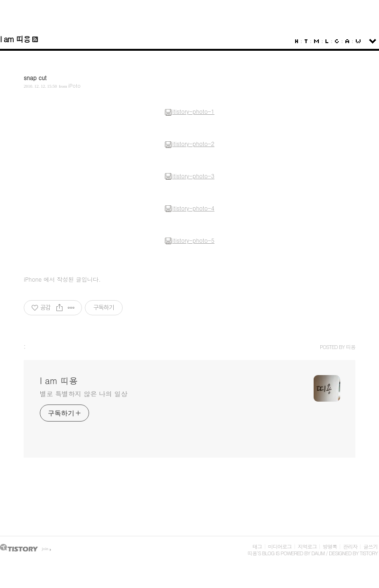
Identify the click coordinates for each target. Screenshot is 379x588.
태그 (257, 547)
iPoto (74, 86)
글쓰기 (370, 547)
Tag (306, 41)
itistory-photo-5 (189, 240)
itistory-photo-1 (189, 111)
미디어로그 (280, 547)
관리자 (350, 547)
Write (358, 41)
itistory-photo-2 (189, 143)
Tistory (369, 553)
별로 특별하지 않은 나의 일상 (84, 394)
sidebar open (373, 41)
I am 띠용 (15, 39)
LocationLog (327, 41)
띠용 (252, 553)
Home (297, 41)
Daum (318, 553)
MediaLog (316, 41)
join (45, 549)
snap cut (35, 78)
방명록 (330, 547)
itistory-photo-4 (189, 208)
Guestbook (337, 41)
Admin (347, 41)
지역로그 (307, 547)
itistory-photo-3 (189, 176)
